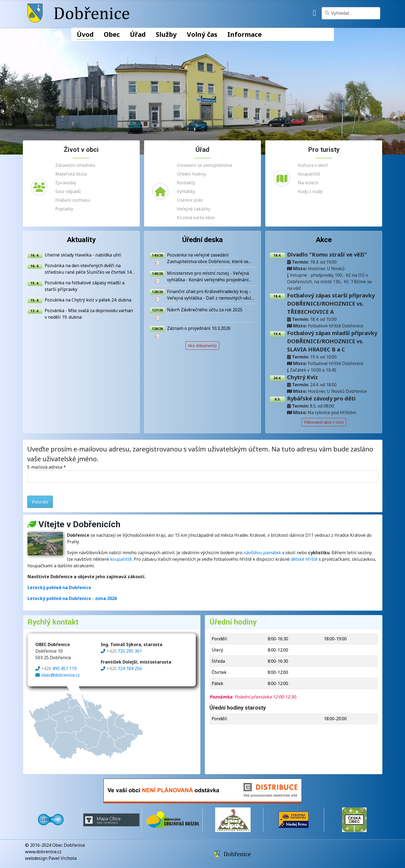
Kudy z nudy (310, 191)
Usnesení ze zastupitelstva (204, 165)
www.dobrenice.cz (43, 852)
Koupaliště (309, 174)
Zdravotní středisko (75, 165)
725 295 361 (124, 652)
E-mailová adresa (47, 468)
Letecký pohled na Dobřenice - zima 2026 (72, 599)
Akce (324, 240)
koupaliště (121, 560)
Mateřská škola (71, 174)
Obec (112, 34)
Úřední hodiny (191, 174)
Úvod (85, 34)
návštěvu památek (262, 553)
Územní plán (190, 200)
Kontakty (186, 183)
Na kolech (308, 183)
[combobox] (351, 13)
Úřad (138, 34)
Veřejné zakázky (194, 209)
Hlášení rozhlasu (73, 200)
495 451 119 (59, 669)
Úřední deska (202, 240)
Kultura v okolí (313, 165)
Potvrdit (40, 502)
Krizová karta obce (196, 218)
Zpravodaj (66, 183)
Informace (245, 34)
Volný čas (202, 34)
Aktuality (81, 240)
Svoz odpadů (68, 191)
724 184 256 (124, 669)
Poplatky (64, 209)
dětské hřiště (304, 560)
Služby (166, 34)
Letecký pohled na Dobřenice (59, 588)
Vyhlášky (186, 191)
